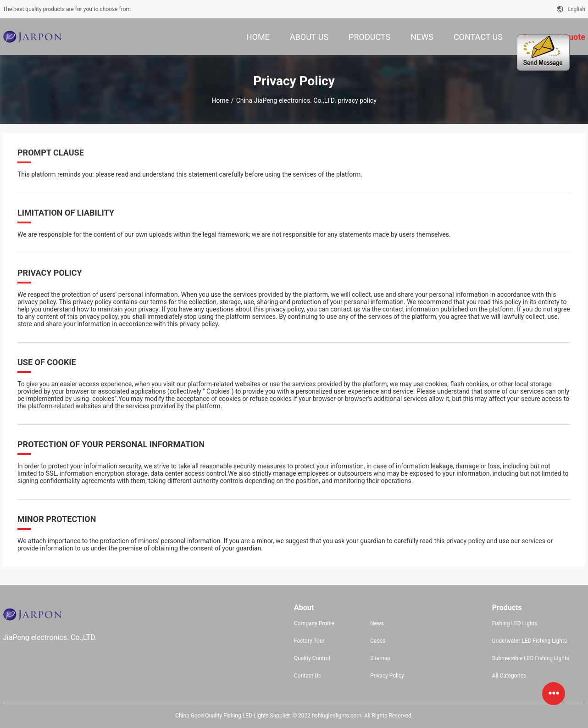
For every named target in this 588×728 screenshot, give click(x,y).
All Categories (509, 676)
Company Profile (314, 623)
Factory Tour (309, 641)
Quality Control (312, 658)
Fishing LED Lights (515, 623)
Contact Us (308, 676)
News (377, 623)
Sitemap (380, 658)
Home (220, 100)
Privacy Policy (387, 676)
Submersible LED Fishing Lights (531, 658)
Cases (378, 641)
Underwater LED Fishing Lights (530, 641)
